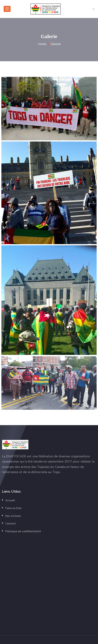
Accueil (10, 500)
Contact (11, 524)
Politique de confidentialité (23, 531)
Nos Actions (13, 516)
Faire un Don (13, 508)
